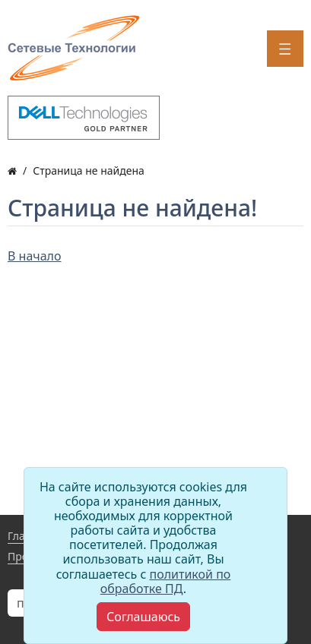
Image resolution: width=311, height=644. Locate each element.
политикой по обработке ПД (166, 581)
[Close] (143, 617)
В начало (35, 256)
